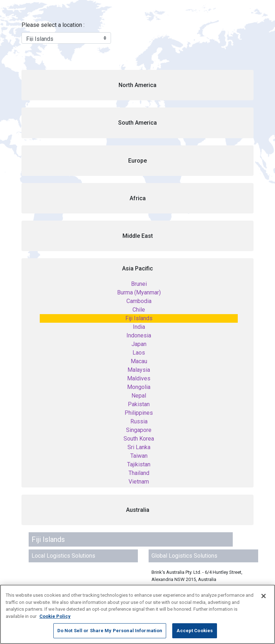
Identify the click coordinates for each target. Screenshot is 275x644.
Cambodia (139, 301)
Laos (139, 353)
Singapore (139, 430)
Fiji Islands (139, 318)
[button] (137, 85)
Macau (139, 361)
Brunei (139, 284)
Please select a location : (53, 25)
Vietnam (139, 482)
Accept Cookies (195, 631)
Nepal (139, 396)
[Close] (264, 596)
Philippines (139, 413)
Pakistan (139, 404)
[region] (137, 614)
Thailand (139, 473)
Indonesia (139, 335)
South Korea (139, 439)
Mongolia (139, 387)
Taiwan (139, 456)
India (139, 327)
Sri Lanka (139, 447)
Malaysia (139, 370)
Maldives (139, 378)
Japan (139, 344)
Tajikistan (139, 464)
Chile (139, 310)
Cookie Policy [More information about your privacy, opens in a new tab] (55, 616)
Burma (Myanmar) (139, 292)
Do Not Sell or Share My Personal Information (110, 631)
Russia (139, 421)
